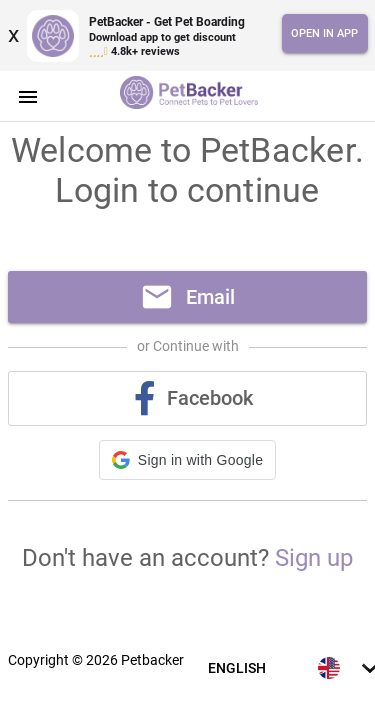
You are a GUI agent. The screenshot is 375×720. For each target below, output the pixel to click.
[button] (187, 460)
